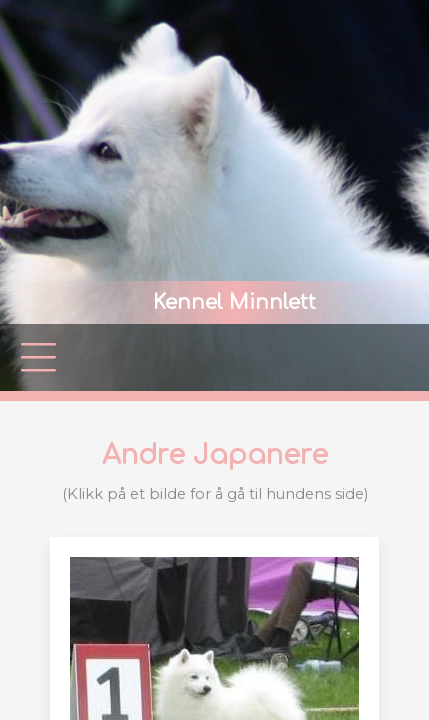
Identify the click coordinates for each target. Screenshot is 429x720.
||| (39, 357)
